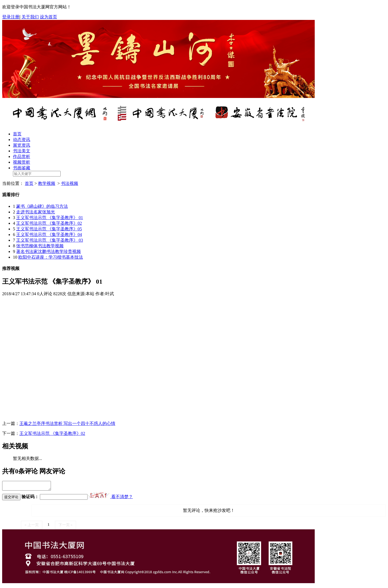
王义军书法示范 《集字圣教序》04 (49, 235)
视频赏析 (22, 162)
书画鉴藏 (22, 168)
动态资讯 (22, 140)
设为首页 (48, 17)
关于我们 (30, 17)
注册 (15, 17)
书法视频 (70, 183)
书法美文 (22, 151)
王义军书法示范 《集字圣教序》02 (49, 223)
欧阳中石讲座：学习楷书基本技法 (51, 257)
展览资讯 (22, 145)
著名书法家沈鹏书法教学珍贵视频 (48, 251)
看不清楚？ (111, 498)
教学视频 (47, 183)
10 (15, 257)
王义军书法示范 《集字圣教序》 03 (50, 240)
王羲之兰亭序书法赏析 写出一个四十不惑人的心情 (67, 423)
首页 (17, 134)
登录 (6, 17)
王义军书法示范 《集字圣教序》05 (49, 229)
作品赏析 (22, 156)
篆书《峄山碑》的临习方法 (42, 206)
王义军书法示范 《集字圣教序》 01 (50, 218)
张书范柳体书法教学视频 (40, 246)
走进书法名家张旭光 (36, 212)
